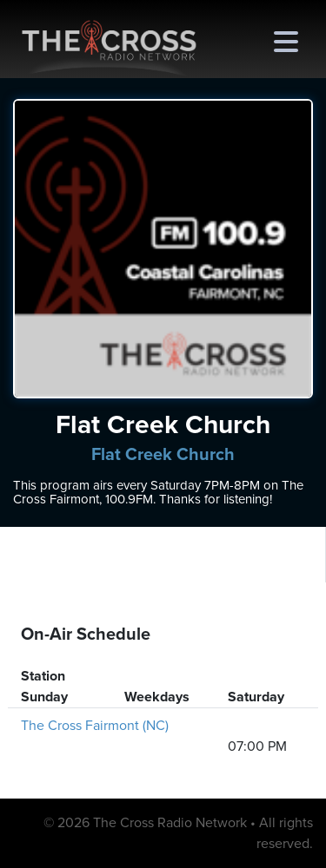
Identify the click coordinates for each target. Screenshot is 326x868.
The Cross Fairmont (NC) (95, 726)
